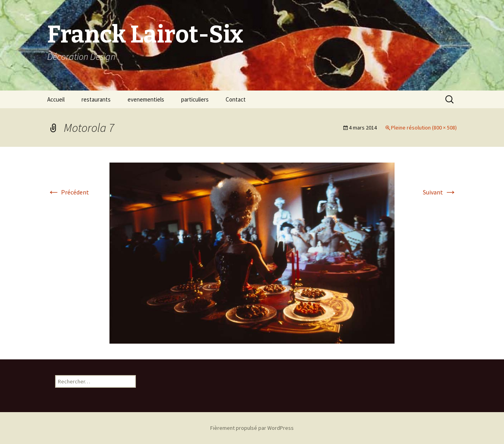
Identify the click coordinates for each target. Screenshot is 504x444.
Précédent (68, 192)
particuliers (195, 99)
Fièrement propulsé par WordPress (252, 428)
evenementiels (146, 99)
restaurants (96, 99)
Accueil (56, 99)
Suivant (440, 192)
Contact (236, 99)
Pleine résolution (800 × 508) (424, 128)
